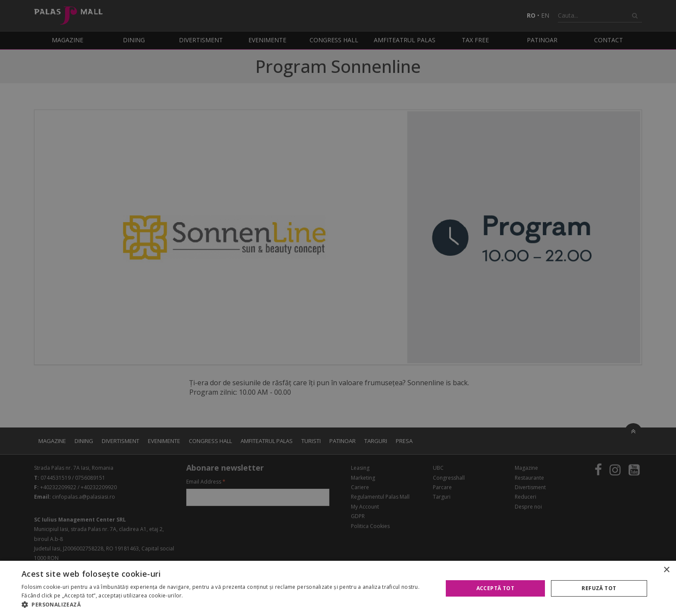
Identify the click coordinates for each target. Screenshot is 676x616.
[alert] (338, 308)
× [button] (666, 570)
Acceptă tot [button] (495, 588)
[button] (226, 605)
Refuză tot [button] (599, 588)
